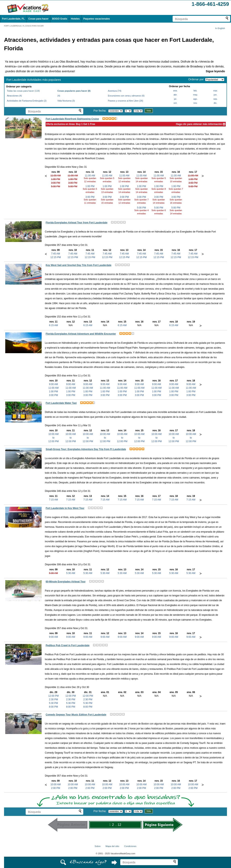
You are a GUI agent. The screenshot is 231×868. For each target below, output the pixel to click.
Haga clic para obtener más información (201, 124)
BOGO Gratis (60, 19)
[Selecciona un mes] (116, 111)
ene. (175, 91)
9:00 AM (53, 384)
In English (220, 28)
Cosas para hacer (38, 19)
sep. (216, 99)
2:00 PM (56, 788)
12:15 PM (55, 257)
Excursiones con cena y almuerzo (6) (126, 96)
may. (195, 95)
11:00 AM (56, 176)
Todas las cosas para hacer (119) (23, 91)
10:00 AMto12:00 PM (53, 438)
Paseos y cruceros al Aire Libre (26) (126, 101)
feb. (195, 91)
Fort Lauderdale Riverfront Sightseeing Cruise (72, 119)
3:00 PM (56, 183)
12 (119, 825)
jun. (215, 95)
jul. (175, 99)
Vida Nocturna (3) (66, 101)
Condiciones (130, 846)
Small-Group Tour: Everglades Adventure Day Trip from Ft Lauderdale (86, 449)
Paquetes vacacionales (97, 19)
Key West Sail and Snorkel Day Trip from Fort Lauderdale (79, 265)
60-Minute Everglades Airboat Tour (66, 582)
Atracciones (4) (14, 96)
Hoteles (75, 19)
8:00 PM (53, 707)
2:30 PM (53, 699)
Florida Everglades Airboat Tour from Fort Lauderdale (76, 223)
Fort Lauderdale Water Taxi (61, 403)
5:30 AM (53, 573)
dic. (216, 103)
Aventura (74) (115, 91)
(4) (59, 96)
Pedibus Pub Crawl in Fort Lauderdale (68, 645)
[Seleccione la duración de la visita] (138, 111)
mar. (215, 91)
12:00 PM (53, 696)
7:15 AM (53, 500)
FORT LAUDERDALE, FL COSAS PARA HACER (24, 26)
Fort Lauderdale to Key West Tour (65, 508)
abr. (175, 95)
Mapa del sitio (112, 846)
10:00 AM (56, 784)
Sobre (98, 846)
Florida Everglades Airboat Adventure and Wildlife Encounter (81, 334)
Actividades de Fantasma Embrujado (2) (27, 101)
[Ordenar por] (215, 80)
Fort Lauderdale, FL (13, 19)
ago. (195, 99)
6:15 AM (53, 325)
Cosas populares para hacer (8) (74, 91)
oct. (175, 103)
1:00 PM (56, 179)
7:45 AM (56, 254)
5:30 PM (53, 703)
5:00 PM (56, 186)
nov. (195, 103)
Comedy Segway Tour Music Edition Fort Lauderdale (76, 715)
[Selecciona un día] (128, 111)
